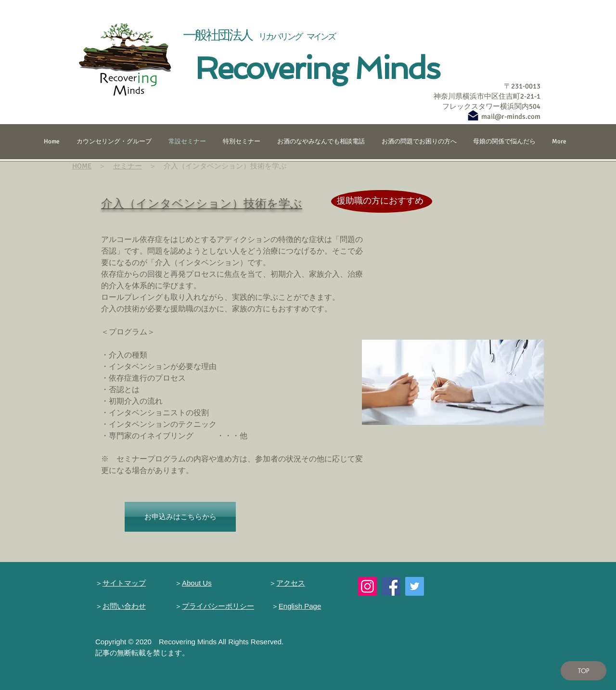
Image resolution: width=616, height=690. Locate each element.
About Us (197, 583)
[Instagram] (367, 586)
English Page (300, 606)
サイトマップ (124, 583)
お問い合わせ (124, 606)
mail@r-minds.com (511, 116)
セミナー (128, 166)
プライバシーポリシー (218, 606)
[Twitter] (415, 586)
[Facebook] (391, 586)
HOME (82, 166)
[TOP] (584, 671)
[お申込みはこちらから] (180, 517)
